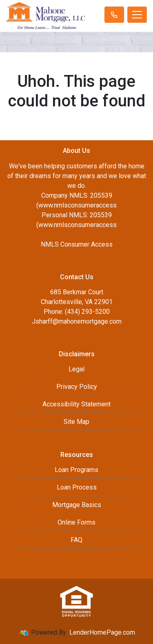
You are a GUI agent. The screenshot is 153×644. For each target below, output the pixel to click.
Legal (76, 369)
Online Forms (76, 522)
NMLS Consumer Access (77, 244)
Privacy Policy (77, 387)
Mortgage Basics (77, 505)
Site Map (76, 422)
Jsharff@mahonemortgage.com (77, 321)
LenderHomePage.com (102, 632)
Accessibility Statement (76, 404)
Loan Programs (76, 470)
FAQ (76, 540)
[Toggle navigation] (137, 15)
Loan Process (77, 487)
